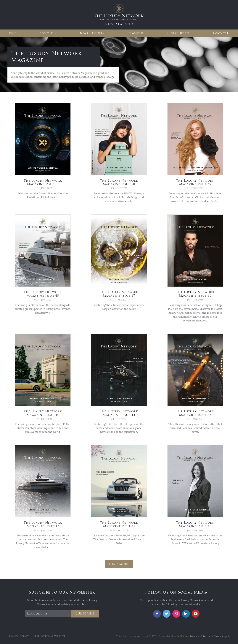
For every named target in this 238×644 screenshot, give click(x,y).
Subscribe (85, 614)
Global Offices (178, 33)
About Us (47, 33)
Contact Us (222, 33)
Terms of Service (213, 636)
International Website (48, 636)
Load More (119, 564)
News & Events (91, 33)
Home (12, 33)
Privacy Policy (18, 636)
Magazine (136, 33)
